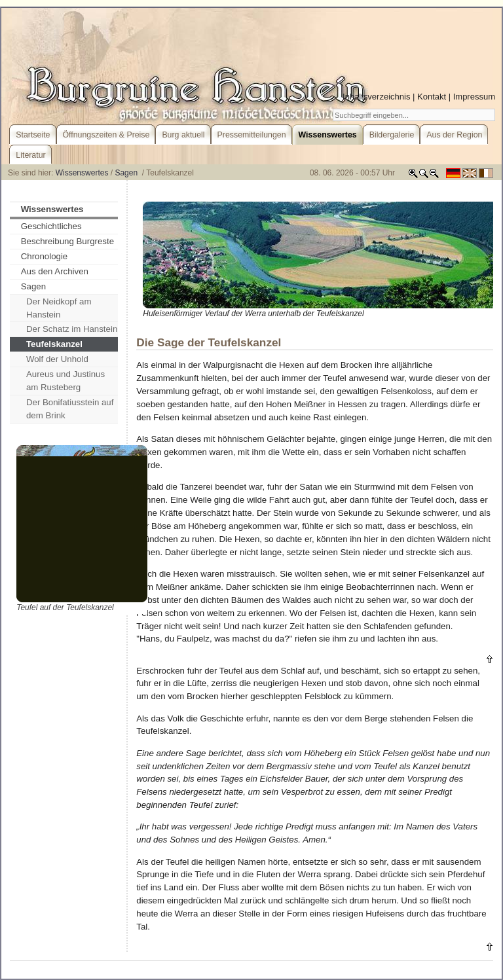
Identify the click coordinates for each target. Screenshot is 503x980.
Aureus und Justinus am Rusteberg (65, 381)
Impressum (474, 97)
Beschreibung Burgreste (67, 241)
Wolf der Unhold (57, 359)
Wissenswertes (82, 173)
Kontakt (432, 97)
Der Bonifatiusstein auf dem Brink (70, 409)
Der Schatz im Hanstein (72, 329)
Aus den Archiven (55, 271)
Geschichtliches (51, 226)
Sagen (127, 173)
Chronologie (45, 256)
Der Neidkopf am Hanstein (59, 308)
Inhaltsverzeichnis (376, 97)
